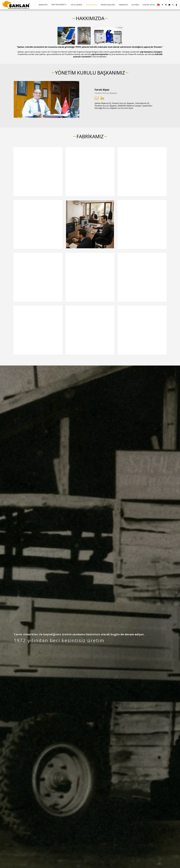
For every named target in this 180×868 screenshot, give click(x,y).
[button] (59, 5)
